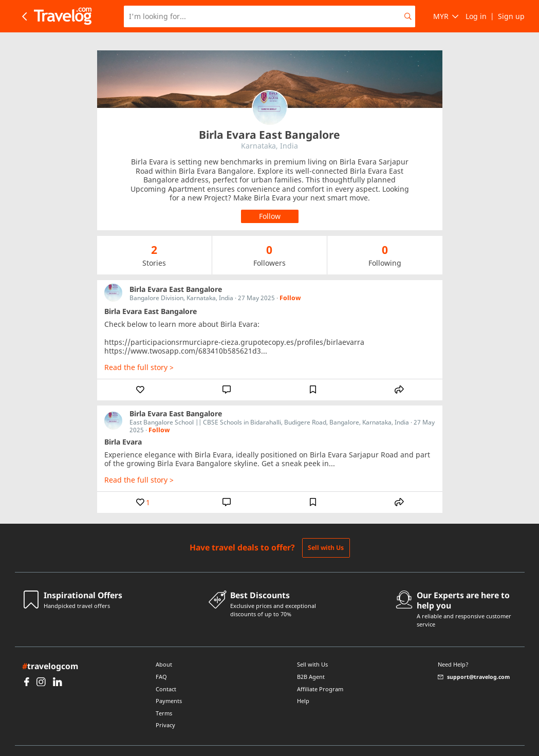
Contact (166, 671)
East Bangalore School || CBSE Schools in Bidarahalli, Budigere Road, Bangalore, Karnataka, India (269, 404)
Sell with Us (326, 530)
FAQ (161, 659)
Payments (169, 683)
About (164, 647)
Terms (164, 695)
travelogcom (50, 648)
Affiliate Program (320, 671)
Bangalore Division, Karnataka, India (181, 280)
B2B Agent (311, 659)
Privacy (165, 707)
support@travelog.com (474, 659)
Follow (290, 280)
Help (303, 683)
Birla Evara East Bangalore (176, 271)
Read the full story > (139, 349)
